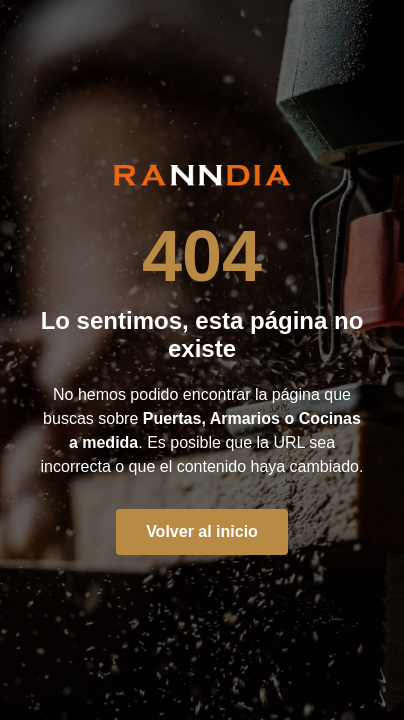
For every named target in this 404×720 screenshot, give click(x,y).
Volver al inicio (202, 531)
